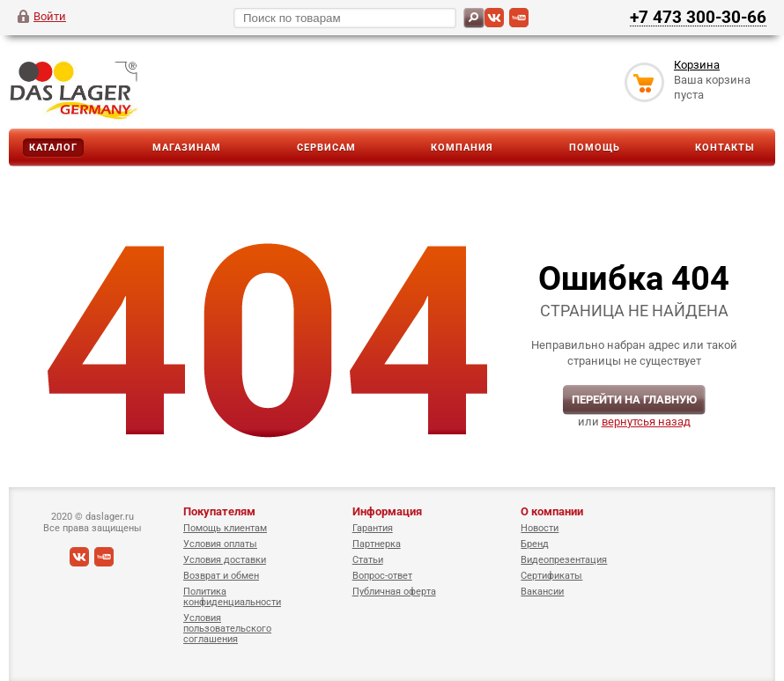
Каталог (53, 148)
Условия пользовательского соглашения (227, 629)
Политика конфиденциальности (232, 597)
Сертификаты (551, 576)
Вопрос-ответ (382, 576)
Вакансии (542, 592)
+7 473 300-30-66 (698, 17)
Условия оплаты (220, 544)
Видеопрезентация (564, 560)
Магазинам (187, 148)
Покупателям (219, 511)
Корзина (697, 65)
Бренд (535, 544)
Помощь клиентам (225, 528)
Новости (540, 528)
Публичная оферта (394, 592)
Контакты (725, 148)
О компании (552, 511)
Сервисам (326, 148)
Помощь (595, 148)
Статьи (368, 560)
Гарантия (373, 528)
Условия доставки (225, 560)
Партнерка (377, 544)
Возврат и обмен (221, 576)
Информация (387, 511)
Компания (462, 148)
